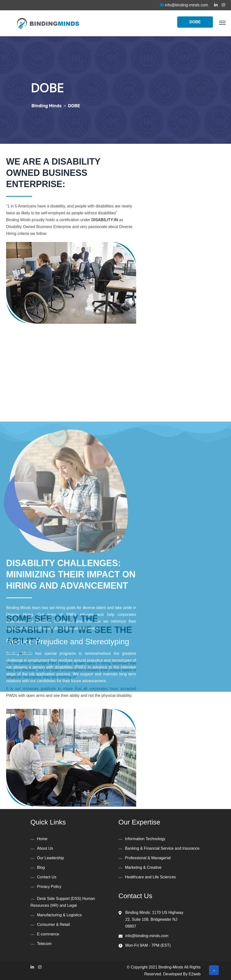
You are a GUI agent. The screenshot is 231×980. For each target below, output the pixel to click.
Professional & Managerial (148, 858)
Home (42, 839)
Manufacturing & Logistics (59, 915)
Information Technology (145, 839)
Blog (41, 867)
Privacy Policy (49, 887)
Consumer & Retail (53, 925)
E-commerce (48, 934)
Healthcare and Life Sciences (150, 877)
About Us (45, 848)
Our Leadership (50, 858)
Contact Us (47, 877)
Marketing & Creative (143, 867)
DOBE (195, 22)
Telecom (44, 944)
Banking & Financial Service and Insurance (162, 848)
